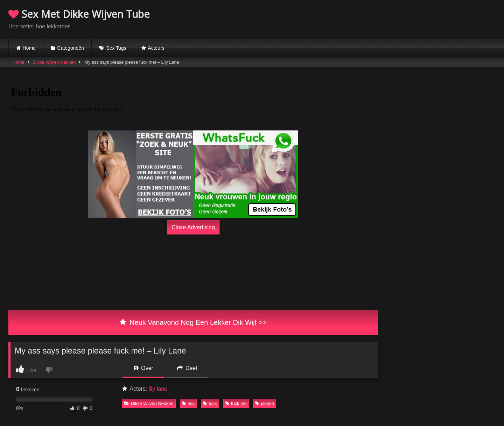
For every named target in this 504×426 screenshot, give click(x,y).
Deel (187, 368)
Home (29, 48)
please (265, 403)
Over (143, 368)
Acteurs (156, 48)
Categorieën (71, 48)
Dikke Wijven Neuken (55, 62)
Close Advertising (193, 227)
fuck (210, 403)
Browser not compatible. (414, 19)
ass (188, 403)
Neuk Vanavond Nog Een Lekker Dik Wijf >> (193, 322)
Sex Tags (116, 48)
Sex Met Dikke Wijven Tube (79, 14)
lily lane (158, 389)
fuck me (236, 403)
